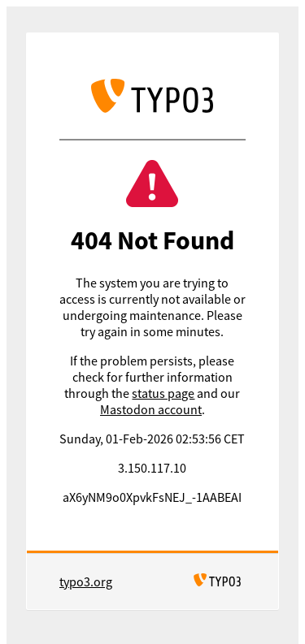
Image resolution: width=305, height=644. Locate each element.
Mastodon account (151, 409)
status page (163, 393)
